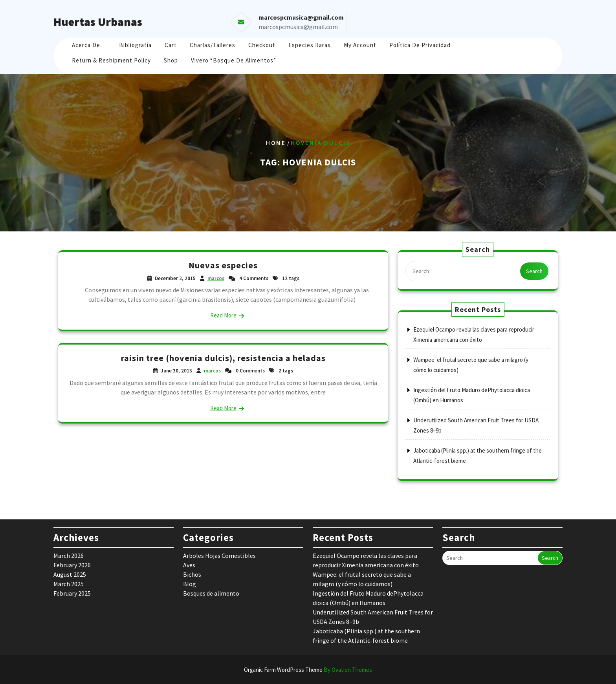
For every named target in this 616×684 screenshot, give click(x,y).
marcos (216, 278)
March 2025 (69, 584)
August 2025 (70, 574)
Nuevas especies (223, 265)
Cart (171, 45)
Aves (189, 565)
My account (360, 45)
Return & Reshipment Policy (111, 60)
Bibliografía (135, 45)
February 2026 (72, 565)
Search (534, 271)
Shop (171, 60)
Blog (190, 584)
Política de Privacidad (420, 45)
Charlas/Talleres (213, 45)
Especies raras (310, 45)
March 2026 (69, 556)
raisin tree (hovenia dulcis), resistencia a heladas (223, 358)
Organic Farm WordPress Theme (308, 670)
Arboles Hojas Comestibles (219, 556)
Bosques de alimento (211, 593)
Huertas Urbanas (98, 22)
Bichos (192, 574)
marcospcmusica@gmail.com (298, 27)
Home (276, 143)
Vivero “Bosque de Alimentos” (234, 60)
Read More (223, 315)
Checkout (262, 45)
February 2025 (72, 593)
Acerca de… (89, 45)
